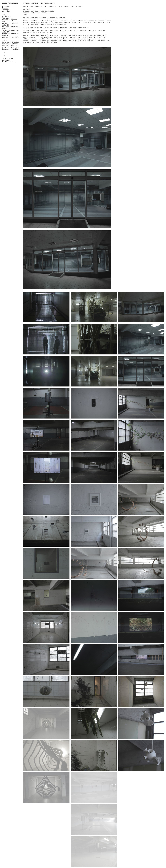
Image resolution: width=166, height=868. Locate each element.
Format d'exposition (11, 20)
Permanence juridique (11, 49)
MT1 (5, 55)
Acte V (5, 36)
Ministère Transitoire (7, 17)
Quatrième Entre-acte (11, 34)
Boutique (6, 60)
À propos (6, 6)
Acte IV (6, 32)
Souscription (8, 59)
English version (9, 62)
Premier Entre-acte (10, 23)
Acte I (5, 22)
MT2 (5, 52)
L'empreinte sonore (10, 47)
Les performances (10, 46)
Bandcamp (6, 12)
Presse (5, 8)
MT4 (5, 15)
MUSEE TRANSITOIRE (10, 3)
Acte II (6, 25)
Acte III (6, 29)
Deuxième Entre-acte (11, 27)
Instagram (6, 10)
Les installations (10, 44)
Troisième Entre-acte (11, 30)
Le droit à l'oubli (10, 42)
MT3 (5, 40)
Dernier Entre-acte (10, 37)
